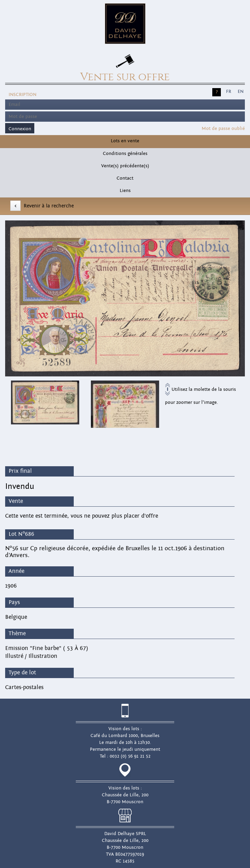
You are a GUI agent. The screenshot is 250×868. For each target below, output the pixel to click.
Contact (125, 178)
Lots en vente (125, 141)
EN (241, 92)
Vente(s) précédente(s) (125, 166)
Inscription (22, 95)
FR (229, 92)
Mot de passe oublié (223, 129)
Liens (125, 191)
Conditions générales (125, 154)
